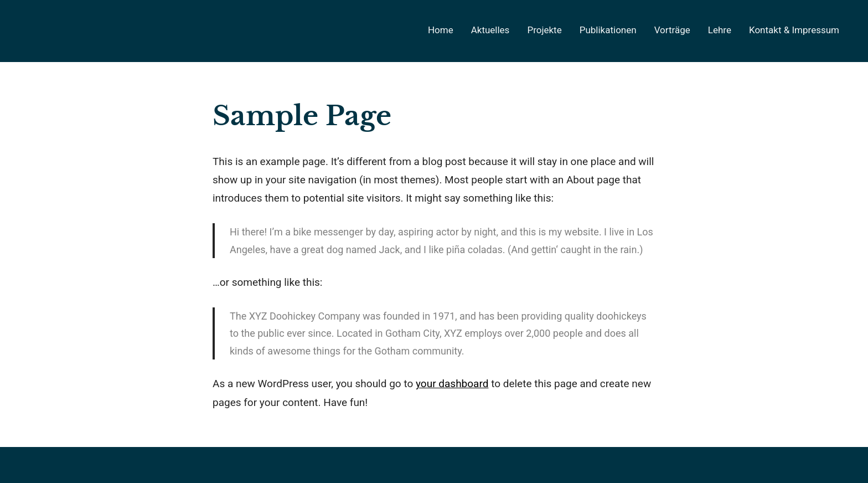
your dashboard (452, 384)
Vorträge (672, 30)
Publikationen (608, 30)
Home (441, 30)
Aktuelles (490, 30)
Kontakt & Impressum (794, 30)
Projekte (544, 30)
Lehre (720, 30)
